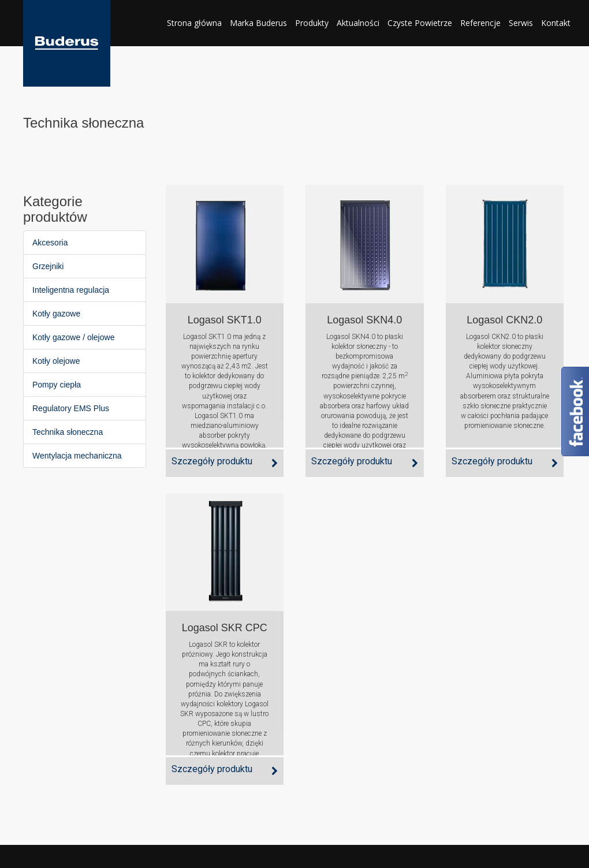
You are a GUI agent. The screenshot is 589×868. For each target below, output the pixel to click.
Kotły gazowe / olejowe (73, 337)
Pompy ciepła (57, 385)
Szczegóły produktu (212, 461)
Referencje (480, 23)
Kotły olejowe (56, 361)
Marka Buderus (258, 23)
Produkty (312, 23)
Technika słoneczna (68, 432)
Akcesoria (50, 243)
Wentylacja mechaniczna (77, 456)
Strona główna (194, 23)
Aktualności (358, 23)
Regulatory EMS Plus (71, 408)
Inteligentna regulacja (71, 290)
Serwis (521, 23)
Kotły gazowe (56, 314)
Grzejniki (48, 266)
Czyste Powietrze (420, 23)
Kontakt (556, 23)
